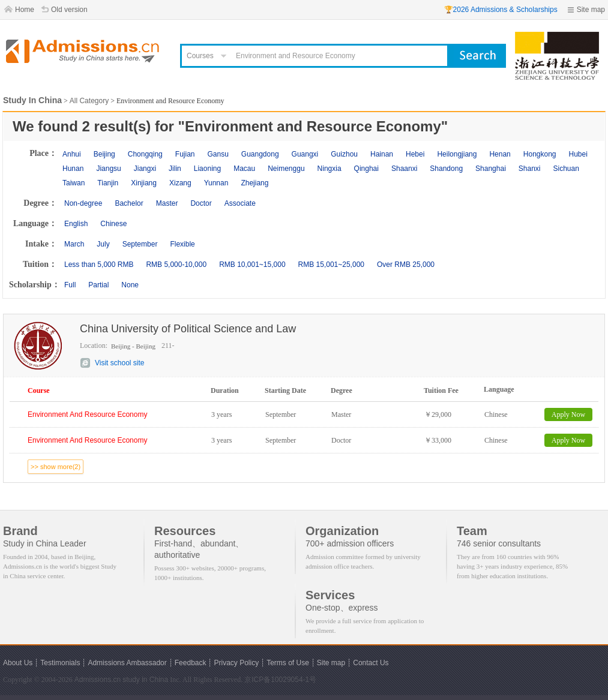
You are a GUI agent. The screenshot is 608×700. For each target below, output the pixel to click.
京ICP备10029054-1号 (280, 680)
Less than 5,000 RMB (99, 265)
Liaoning (207, 169)
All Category (89, 101)
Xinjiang (144, 183)
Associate (240, 203)
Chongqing (145, 154)
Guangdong (260, 154)
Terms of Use (288, 663)
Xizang (180, 183)
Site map (591, 10)
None (130, 285)
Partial (98, 285)
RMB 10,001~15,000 (252, 265)
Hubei (578, 154)
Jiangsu (108, 169)
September (140, 244)
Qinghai (366, 169)
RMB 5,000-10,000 (176, 265)
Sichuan (566, 169)
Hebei (415, 154)
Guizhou (344, 154)
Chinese (113, 224)
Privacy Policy (236, 663)
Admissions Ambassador (127, 663)
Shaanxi (404, 169)
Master (167, 203)
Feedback (191, 663)
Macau (244, 169)
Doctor (201, 203)
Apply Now (568, 414)
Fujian (185, 154)
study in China (145, 680)
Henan (500, 154)
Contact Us (371, 663)
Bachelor (129, 203)
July (103, 244)
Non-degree (83, 203)
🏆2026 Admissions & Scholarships (501, 10)
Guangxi (305, 154)
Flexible (182, 244)
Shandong (446, 169)
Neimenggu (286, 169)
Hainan (382, 154)
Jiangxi (145, 169)
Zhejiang (254, 183)
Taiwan (74, 183)
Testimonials (60, 663)
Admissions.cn (98, 680)
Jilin (175, 169)
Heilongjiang (457, 154)
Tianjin (108, 183)
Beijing (104, 154)
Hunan (73, 169)
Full (70, 285)
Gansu (218, 154)
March (74, 244)
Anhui (72, 154)
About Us (18, 663)
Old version (69, 10)
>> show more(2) (56, 467)
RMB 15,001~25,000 (331, 265)
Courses (200, 56)
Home (25, 10)
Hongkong (540, 154)
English (76, 224)
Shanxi (530, 169)
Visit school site (119, 363)
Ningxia (330, 169)
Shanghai (491, 169)
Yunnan (216, 183)
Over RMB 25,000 (406, 265)
